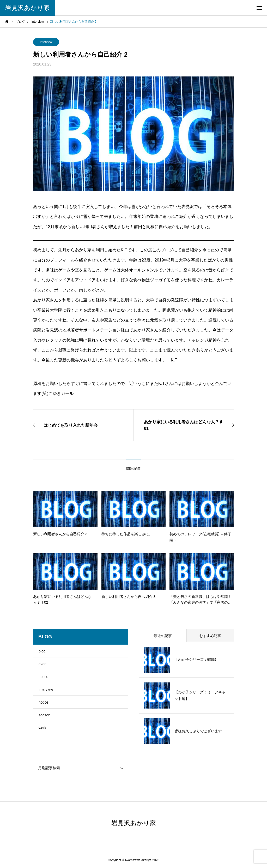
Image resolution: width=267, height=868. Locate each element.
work (43, 728)
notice (43, 702)
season (44, 715)
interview (46, 42)
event (43, 664)
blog (42, 651)
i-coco (43, 677)
